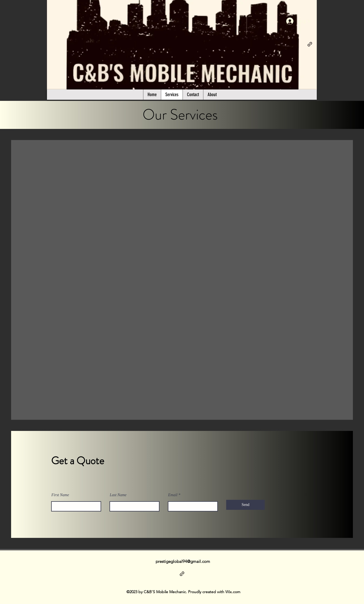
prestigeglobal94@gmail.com (183, 561)
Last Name (118, 495)
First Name (60, 495)
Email (173, 495)
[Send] (245, 505)
